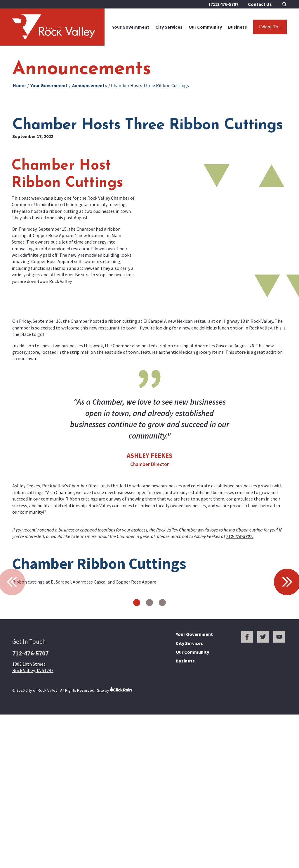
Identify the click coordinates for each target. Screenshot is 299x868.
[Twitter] (263, 787)
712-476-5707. (240, 536)
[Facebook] (247, 787)
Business (238, 27)
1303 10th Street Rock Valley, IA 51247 (33, 817)
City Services (169, 27)
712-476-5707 (30, 803)
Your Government (131, 27)
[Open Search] (285, 4)
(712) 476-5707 (224, 4)
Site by (115, 839)
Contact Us (260, 4)
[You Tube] (279, 787)
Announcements (89, 85)
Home (19, 85)
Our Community (205, 27)
